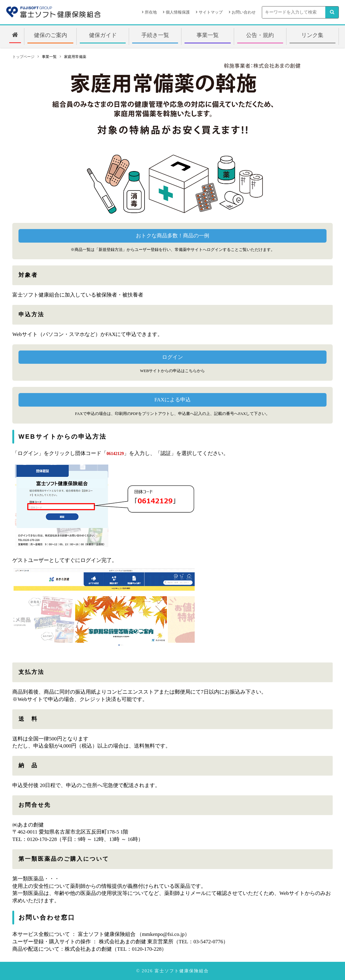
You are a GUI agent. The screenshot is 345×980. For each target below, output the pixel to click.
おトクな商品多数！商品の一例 (172, 236)
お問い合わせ (244, 12)
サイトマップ (211, 12)
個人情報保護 (178, 12)
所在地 (151, 12)
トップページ (23, 57)
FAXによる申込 (172, 400)
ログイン (172, 357)
